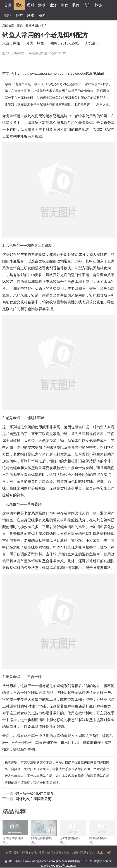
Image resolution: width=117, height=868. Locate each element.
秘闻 (42, 15)
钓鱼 (36, 25)
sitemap (71, 866)
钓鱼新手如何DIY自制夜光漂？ (40, 793)
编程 (64, 5)
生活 (53, 5)
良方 (19, 15)
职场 (8, 15)
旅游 (98, 5)
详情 (44, 25)
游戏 (42, 5)
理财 (31, 5)
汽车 (87, 5)
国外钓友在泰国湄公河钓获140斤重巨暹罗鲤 (51, 799)
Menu (110, 17)
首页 (8, 5)
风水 (31, 15)
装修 (76, 5)
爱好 (19, 5)
